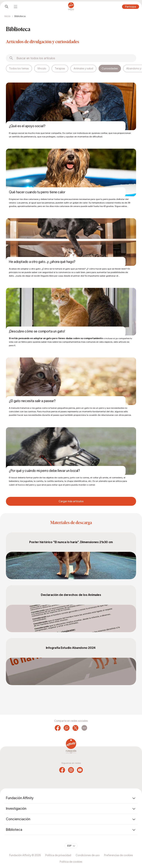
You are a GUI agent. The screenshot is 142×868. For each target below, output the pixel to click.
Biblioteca (20, 16)
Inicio (7, 16)
